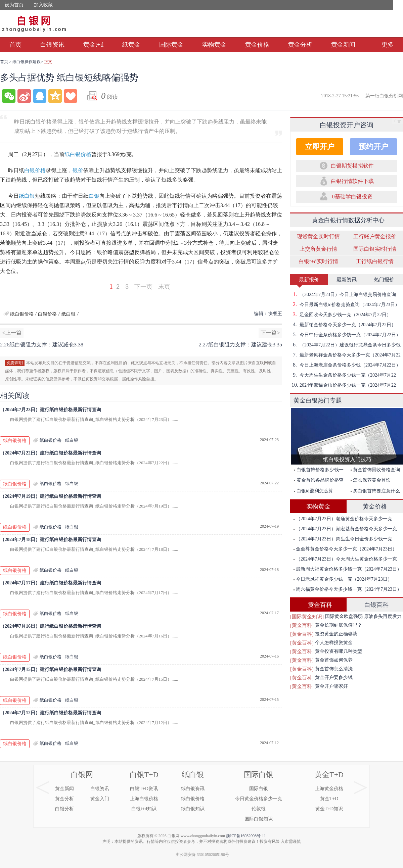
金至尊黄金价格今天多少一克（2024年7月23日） (345, 549)
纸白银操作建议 (27, 62)
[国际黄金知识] (307, 617)
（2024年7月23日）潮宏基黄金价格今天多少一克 (345, 529)
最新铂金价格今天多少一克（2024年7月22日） (343, 325)
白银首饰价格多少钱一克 (317, 471)
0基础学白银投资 (352, 197)
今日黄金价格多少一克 (259, 799)
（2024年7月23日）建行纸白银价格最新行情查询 (51, 410)
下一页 (143, 287)
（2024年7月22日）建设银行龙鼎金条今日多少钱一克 (345, 345)
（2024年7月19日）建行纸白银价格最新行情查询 (51, 496)
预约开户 (373, 147)
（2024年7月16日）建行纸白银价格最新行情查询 (51, 626)
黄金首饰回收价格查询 (375, 470)
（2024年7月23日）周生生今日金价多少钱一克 (343, 539)
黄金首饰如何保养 (334, 660)
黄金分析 (300, 45)
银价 (78, 170)
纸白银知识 (193, 809)
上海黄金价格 (329, 789)
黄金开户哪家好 (331, 686)
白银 (94, 196)
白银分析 (64, 809)
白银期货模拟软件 (352, 166)
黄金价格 (257, 45)
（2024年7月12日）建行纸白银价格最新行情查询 (51, 713)
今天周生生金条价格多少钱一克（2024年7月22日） (343, 375)
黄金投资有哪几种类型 (339, 651)
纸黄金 (131, 45)
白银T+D (144, 775)
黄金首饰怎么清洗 (334, 669)
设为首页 (14, 5)
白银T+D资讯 (144, 789)
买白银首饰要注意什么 (375, 491)
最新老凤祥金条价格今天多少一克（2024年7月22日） (345, 355)
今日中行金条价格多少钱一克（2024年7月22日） (345, 335)
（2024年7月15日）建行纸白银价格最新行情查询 (51, 669)
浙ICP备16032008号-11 (246, 836)
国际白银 (259, 775)
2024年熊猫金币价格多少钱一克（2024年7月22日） (343, 385)
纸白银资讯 (193, 789)
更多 (388, 45)
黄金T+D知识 (329, 809)
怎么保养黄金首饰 (371, 480)
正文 (48, 62)
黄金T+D (329, 775)
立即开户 (320, 147)
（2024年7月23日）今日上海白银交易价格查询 (343, 294)
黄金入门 (100, 799)
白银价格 (35, 170)
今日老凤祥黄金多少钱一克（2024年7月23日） (343, 579)
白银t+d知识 (144, 809)
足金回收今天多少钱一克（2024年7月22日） (341, 315)
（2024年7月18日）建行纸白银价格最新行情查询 (51, 540)
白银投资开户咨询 (347, 125)
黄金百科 (320, 605)
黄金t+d (93, 45)
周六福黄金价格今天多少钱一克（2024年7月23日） (348, 589)
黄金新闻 (343, 45)
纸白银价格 (78, 154)
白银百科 (376, 605)
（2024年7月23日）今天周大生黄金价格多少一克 (345, 559)
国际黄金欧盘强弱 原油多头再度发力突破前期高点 (363, 617)
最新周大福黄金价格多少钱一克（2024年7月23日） (348, 569)
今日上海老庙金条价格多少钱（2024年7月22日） (345, 365)
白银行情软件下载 (352, 181)
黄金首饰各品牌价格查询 (317, 481)
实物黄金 (214, 45)
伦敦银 (259, 809)
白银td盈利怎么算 (314, 491)
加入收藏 (43, 5)
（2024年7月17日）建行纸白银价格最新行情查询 (51, 583)
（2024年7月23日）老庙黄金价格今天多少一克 (343, 519)
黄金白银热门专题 (318, 400)
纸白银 (27, 196)
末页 (164, 287)
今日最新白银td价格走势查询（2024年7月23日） (345, 304)
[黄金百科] (302, 625)
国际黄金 (171, 45)
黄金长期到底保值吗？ (339, 625)
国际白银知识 (259, 819)
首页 (15, 45)
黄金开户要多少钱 (334, 678)
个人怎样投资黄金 (334, 643)
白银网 (82, 775)
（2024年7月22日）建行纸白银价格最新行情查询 (51, 453)
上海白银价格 (144, 799)
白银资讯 (52, 45)
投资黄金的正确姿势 (336, 634)
